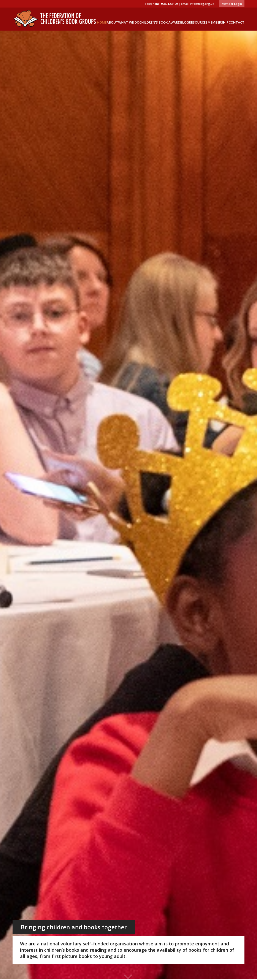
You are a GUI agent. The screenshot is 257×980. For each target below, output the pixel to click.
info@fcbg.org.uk (202, 4)
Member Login (232, 4)
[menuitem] (231, 4)
